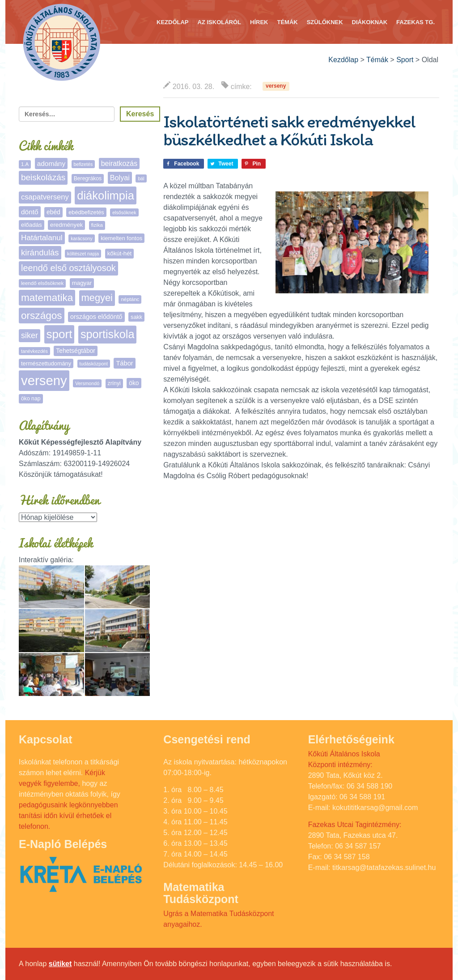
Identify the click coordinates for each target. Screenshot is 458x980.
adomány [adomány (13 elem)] (51, 163)
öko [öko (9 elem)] (134, 383)
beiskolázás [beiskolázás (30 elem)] (43, 177)
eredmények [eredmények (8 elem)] (66, 225)
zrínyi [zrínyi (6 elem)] (114, 383)
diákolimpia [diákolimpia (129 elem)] (106, 195)
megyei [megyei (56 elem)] (97, 298)
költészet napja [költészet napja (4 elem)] (83, 254)
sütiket (60, 964)
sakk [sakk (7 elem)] (136, 317)
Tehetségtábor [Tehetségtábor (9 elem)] (76, 351)
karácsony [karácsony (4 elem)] (82, 238)
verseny (276, 86)
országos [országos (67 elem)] (42, 316)
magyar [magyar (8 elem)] (82, 283)
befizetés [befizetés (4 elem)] (83, 164)
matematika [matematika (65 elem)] (47, 298)
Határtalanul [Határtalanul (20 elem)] (42, 238)
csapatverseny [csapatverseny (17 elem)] (45, 197)
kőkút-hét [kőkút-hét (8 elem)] (120, 253)
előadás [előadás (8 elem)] (32, 225)
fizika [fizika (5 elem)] (97, 225)
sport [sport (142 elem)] (59, 334)
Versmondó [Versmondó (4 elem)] (87, 383)
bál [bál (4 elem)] (141, 178)
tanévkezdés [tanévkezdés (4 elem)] (34, 351)
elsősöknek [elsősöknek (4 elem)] (124, 212)
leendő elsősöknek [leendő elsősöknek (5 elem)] (42, 283)
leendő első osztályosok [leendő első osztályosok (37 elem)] (68, 268)
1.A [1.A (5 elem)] (25, 164)
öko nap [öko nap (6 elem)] (31, 399)
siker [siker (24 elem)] (30, 335)
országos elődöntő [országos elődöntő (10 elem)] (96, 317)
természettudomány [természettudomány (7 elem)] (46, 363)
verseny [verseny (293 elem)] (44, 380)
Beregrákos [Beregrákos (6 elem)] (88, 178)
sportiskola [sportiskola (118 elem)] (108, 334)
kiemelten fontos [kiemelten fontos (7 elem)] (121, 238)
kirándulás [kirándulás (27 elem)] (40, 252)
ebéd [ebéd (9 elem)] (53, 212)
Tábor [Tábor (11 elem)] (124, 363)
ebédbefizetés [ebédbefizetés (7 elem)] (86, 212)
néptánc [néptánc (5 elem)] (130, 299)
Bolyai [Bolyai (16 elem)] (120, 178)
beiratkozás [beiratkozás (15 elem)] (119, 163)
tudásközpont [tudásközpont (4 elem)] (94, 364)
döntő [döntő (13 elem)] (30, 212)
